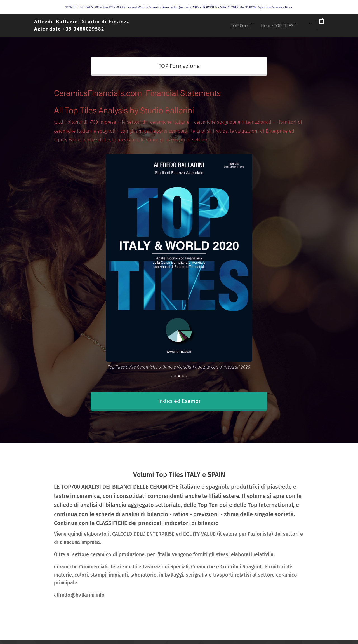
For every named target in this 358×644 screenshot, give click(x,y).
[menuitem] (222, 25)
